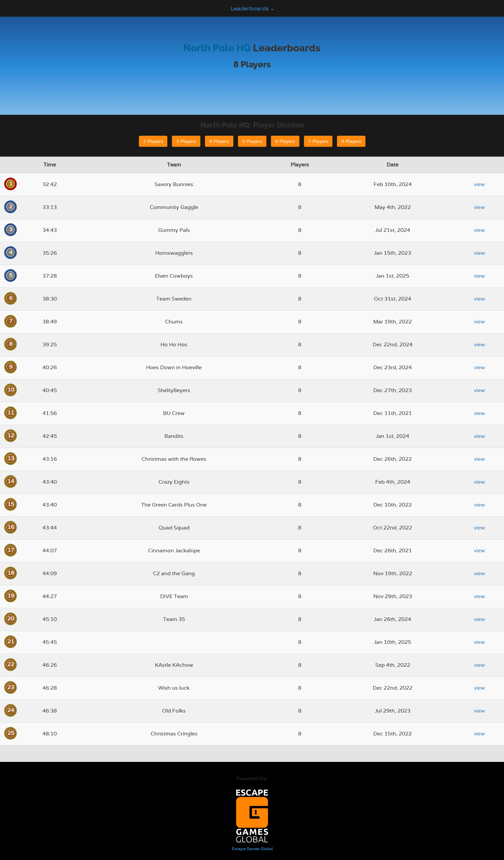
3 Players (186, 141)
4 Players (219, 141)
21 (11, 641)
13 (11, 458)
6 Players (285, 141)
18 (11, 573)
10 (11, 390)
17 (11, 550)
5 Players (252, 141)
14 (11, 481)
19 (11, 596)
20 (11, 619)
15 (11, 504)
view (479, 184)
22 (11, 664)
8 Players (351, 141)
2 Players (153, 141)
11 (11, 413)
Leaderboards (252, 8)
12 (11, 435)
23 (11, 687)
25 (11, 733)
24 (11, 710)
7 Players (318, 141)
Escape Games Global (252, 849)
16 (11, 527)
